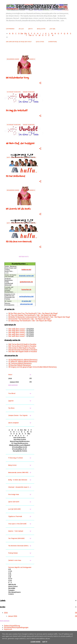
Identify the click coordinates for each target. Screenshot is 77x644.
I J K (10, 575)
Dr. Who (21, 29)
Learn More (35, 642)
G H (10, 573)
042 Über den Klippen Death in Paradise (23, 351)
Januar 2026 (14, 382)
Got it (45, 642)
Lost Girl (52, 29)
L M (10, 577)
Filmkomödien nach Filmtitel (20, 445)
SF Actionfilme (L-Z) (19, 449)
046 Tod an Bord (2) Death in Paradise (22, 344)
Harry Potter (13, 586)
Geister (11, 594)
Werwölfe (12, 588)
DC (13, 443)
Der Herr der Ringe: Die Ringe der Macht (19, 42)
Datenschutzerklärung (12, 626)
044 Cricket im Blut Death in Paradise (22, 348)
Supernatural (53, 42)
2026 (10, 378)
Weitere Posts (24, 257)
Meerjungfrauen (14, 592)
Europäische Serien (20, 451)
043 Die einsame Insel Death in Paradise (23, 350)
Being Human (41, 29)
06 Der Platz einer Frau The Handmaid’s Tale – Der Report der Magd (33, 313)
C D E (10, 571)
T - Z (10, 583)
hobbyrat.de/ (26, 270)
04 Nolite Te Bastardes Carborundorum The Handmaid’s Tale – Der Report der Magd (39, 317)
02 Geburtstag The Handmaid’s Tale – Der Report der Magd (30, 321)
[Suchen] (71, 6)
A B (10, 569)
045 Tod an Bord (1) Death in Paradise (22, 346)
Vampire (11, 590)
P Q (63, 34)
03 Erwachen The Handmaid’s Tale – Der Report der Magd (29, 319)
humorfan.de (26, 290)
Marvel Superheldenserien (20, 441)
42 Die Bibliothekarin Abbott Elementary (23, 360)
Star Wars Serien (20, 439)
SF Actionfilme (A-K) (20, 447)
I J (42, 34)
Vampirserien (10, 29)
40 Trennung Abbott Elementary (20, 363)
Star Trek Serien (19, 438)
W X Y (43, 35)
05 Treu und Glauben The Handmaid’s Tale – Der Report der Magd (32, 315)
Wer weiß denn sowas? (17, 329)
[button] (40, 83)
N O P (10, 579)
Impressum (8, 629)
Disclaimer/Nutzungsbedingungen (16, 627)
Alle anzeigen (10, 52)
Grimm (30, 29)
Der (22, 34)
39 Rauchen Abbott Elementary (20, 365)
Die (26, 34)
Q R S (10, 581)
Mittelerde (12, 585)
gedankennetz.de (26, 282)
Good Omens (40, 42)
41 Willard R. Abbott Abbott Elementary (23, 362)
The (30, 35)
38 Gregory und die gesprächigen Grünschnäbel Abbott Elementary (33, 367)
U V (35, 35)
